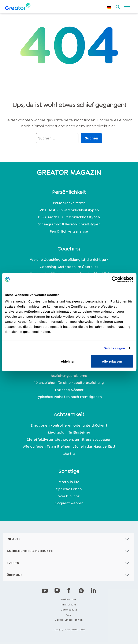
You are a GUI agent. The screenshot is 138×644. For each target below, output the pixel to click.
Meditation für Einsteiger (69, 432)
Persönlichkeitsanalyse (69, 231)
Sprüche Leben (69, 489)
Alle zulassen (112, 361)
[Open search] (118, 6)
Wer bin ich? (69, 496)
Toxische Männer (69, 390)
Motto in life (69, 482)
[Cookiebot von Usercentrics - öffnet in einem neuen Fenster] (115, 279)
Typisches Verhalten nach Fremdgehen (69, 397)
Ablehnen (68, 361)
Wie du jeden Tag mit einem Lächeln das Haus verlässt (69, 447)
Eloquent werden (69, 503)
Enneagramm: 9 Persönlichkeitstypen (69, 224)
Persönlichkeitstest (69, 203)
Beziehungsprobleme (69, 376)
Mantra (69, 454)
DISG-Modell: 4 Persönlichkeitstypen (69, 217)
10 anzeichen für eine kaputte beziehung (69, 383)
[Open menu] (127, 7)
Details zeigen (114, 348)
